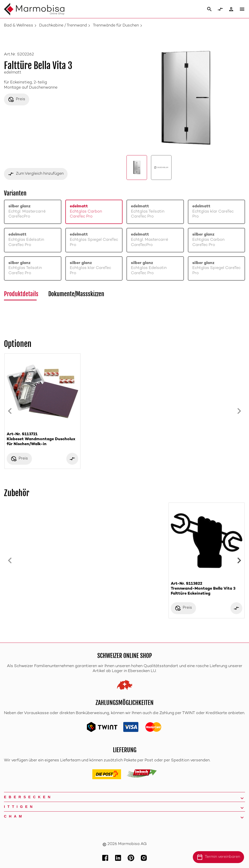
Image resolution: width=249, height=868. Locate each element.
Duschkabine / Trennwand (63, 26)
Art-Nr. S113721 (42, 440)
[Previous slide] (10, 411)
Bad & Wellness (19, 26)
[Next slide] (239, 411)
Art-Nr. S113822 (207, 589)
